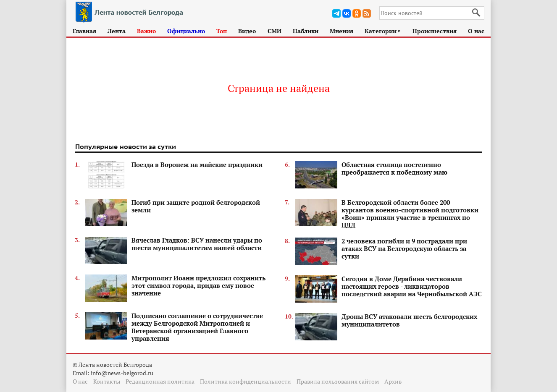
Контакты (107, 381)
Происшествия (435, 31)
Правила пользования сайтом (338, 381)
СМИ (275, 31)
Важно (146, 31)
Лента (117, 31)
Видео (247, 31)
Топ (222, 31)
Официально (186, 31)
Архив (393, 381)
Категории (383, 31)
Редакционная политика (160, 381)
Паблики (306, 31)
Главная (84, 31)
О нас (476, 31)
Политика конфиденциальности (246, 381)
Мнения (342, 31)
